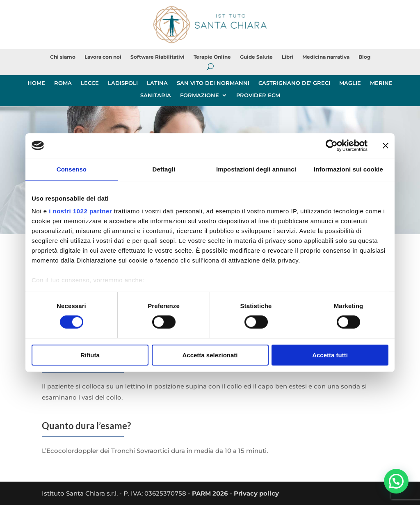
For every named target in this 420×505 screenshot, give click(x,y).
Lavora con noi (103, 57)
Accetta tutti (330, 355)
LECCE (90, 83)
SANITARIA (156, 95)
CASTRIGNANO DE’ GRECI (294, 83)
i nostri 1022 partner (80, 211)
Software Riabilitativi (157, 57)
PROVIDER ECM (258, 95)
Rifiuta (90, 355)
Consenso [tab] (72, 169)
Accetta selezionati (210, 355)
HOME (36, 83)
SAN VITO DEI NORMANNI (213, 83)
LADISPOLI (123, 83)
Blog (364, 57)
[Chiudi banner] (386, 145)
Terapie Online (212, 57)
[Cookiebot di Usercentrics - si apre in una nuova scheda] (332, 145)
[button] (396, 481)
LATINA (157, 83)
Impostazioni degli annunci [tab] (256, 169)
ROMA (63, 83)
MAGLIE (350, 83)
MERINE (381, 83)
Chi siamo (63, 57)
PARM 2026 (210, 493)
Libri (288, 57)
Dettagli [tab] (164, 169)
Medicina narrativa (326, 57)
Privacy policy (256, 493)
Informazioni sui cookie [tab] (348, 169)
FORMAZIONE (200, 95)
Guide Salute (256, 57)
